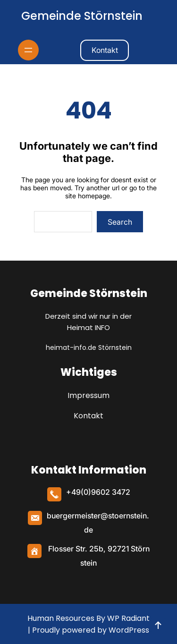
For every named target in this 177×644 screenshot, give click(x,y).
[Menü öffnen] (28, 50)
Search (120, 222)
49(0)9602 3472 (101, 492)
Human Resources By (66, 618)
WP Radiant (127, 618)
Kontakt (105, 50)
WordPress (129, 630)
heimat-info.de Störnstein (89, 347)
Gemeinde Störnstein (82, 16)
